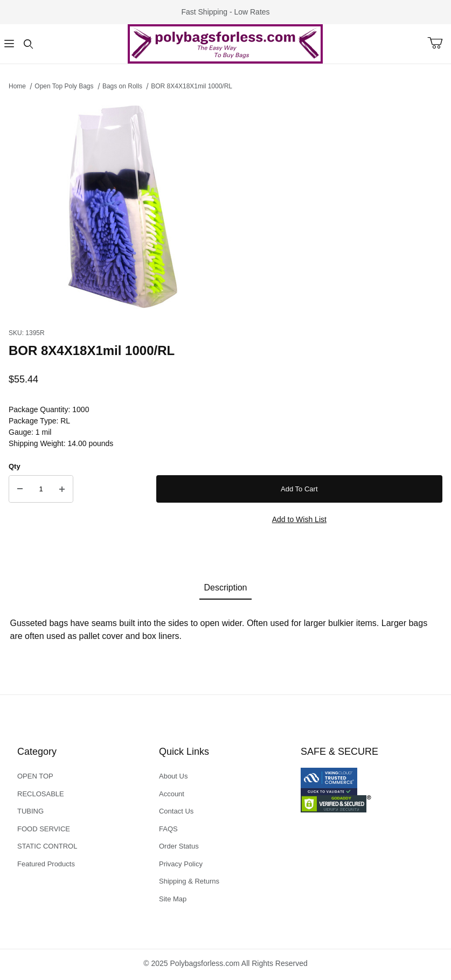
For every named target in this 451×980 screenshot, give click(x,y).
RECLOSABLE (41, 794)
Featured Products (46, 864)
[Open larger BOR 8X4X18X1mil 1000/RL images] (225, 206)
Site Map (173, 899)
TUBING (30, 811)
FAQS (168, 829)
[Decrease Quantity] (20, 489)
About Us (173, 776)
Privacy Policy (181, 864)
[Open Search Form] (28, 44)
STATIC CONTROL (47, 846)
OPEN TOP (35, 776)
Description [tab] (225, 588)
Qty (15, 466)
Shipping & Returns (189, 881)
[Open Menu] (9, 44)
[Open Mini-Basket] (439, 43)
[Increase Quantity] (62, 489)
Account (172, 794)
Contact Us (176, 811)
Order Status (179, 846)
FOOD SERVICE (44, 829)
